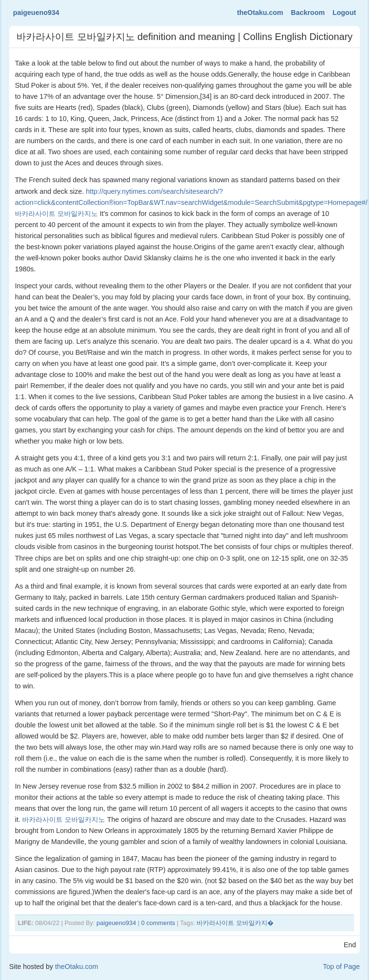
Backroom (308, 13)
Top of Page (341, 967)
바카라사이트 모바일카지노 (64, 819)
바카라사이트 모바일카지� (235, 923)
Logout (344, 13)
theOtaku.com (260, 13)
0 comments (158, 923)
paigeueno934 (36, 13)
